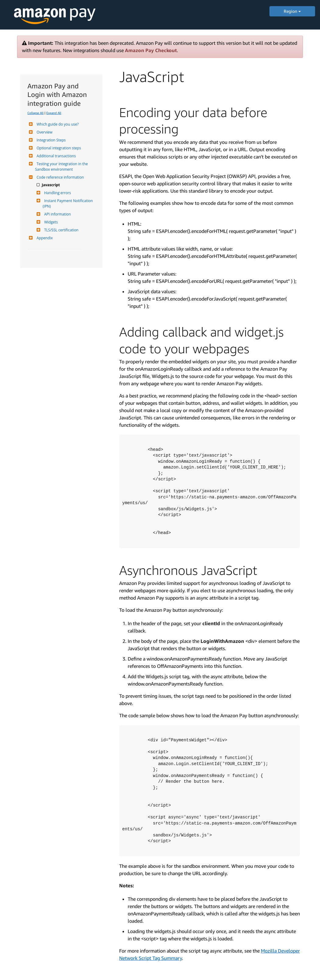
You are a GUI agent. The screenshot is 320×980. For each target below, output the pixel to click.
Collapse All (36, 113)
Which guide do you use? (57, 124)
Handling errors (57, 193)
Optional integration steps (58, 148)
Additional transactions (55, 156)
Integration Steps (50, 140)
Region (292, 11)
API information (57, 214)
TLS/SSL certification (60, 230)
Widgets (50, 222)
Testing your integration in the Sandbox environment (62, 167)
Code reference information (59, 177)
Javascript (51, 185)
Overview (44, 132)
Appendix (44, 238)
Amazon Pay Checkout (151, 50)
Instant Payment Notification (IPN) (68, 203)
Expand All (54, 113)
